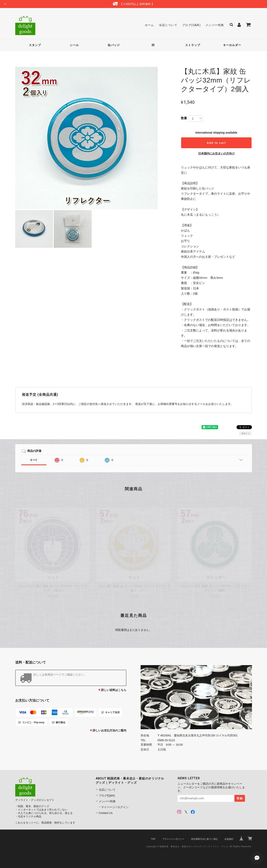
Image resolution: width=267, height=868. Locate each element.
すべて (34, 460)
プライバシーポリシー (173, 839)
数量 (184, 118)
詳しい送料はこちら (114, 690)
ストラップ (193, 45)
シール (74, 45)
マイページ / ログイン (115, 807)
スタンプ (35, 45)
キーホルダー (232, 45)
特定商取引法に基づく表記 (204, 839)
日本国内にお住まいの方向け (216, 153)
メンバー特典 (215, 25)
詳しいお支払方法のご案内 (110, 730)
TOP (153, 839)
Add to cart (216, 143)
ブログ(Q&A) (191, 25)
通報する (246, 433)
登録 (240, 798)
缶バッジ (114, 45)
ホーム (149, 25)
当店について (168, 25)
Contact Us (106, 813)
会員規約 (229, 839)
